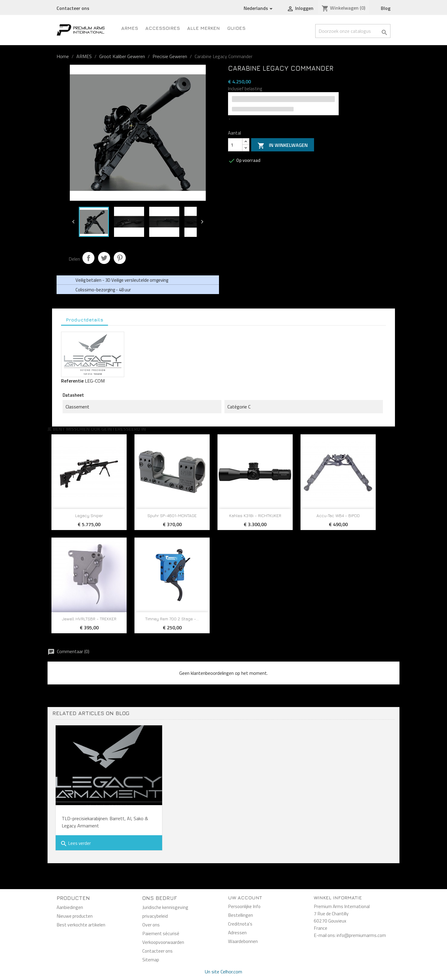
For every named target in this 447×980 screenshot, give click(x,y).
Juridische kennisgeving (165, 907)
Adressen (237, 932)
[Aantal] (235, 145)
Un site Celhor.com (223, 972)
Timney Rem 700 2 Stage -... (172, 619)
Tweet (104, 258)
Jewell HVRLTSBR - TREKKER (89, 619)
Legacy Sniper (89, 515)
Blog (386, 8)
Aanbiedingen (70, 907)
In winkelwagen (283, 145)
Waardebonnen (243, 941)
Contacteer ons (73, 8)
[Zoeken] (353, 31)
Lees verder (76, 844)
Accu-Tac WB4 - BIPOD (338, 515)
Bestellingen (240, 915)
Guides (236, 28)
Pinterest (120, 258)
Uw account (245, 898)
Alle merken (203, 28)
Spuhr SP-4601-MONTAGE (172, 515)
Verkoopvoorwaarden (163, 942)
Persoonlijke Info (244, 906)
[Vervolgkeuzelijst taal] (259, 8)
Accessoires (163, 28)
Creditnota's (240, 924)
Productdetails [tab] (85, 320)
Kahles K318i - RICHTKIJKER (255, 515)
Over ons (151, 925)
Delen (88, 258)
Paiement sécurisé (161, 933)
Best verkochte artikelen (81, 925)
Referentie (72, 381)
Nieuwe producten (75, 916)
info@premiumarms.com (361, 935)
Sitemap (151, 960)
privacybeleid (155, 916)
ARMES (130, 28)
